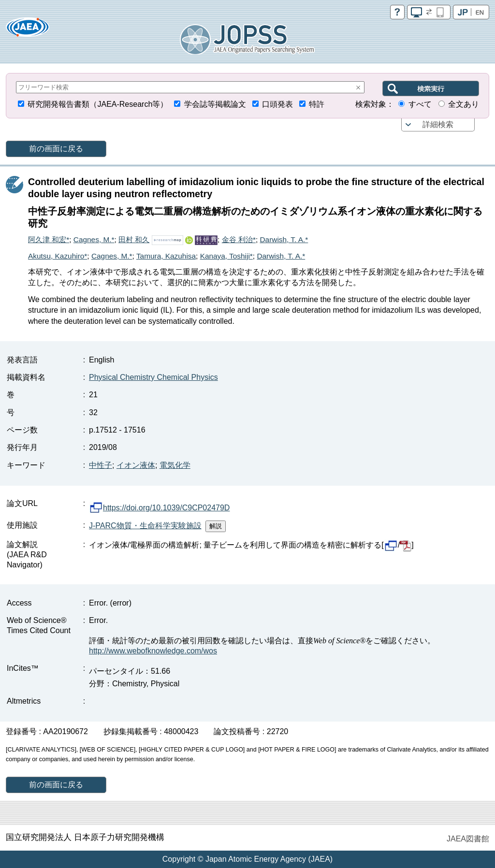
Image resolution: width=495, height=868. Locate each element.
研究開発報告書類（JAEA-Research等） (98, 104)
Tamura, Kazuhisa (166, 256)
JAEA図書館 (468, 839)
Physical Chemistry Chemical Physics (153, 377)
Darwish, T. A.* (284, 239)
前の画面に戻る (56, 149)
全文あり (464, 104)
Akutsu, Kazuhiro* (58, 256)
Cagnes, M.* (94, 239)
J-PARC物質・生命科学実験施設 (145, 526)
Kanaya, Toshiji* (226, 256)
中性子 (101, 465)
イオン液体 (136, 465)
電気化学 (175, 465)
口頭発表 (277, 104)
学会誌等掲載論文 (215, 104)
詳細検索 (438, 124)
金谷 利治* (239, 239)
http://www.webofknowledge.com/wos (153, 651)
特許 (317, 104)
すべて (420, 104)
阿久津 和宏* (49, 239)
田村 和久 (134, 239)
